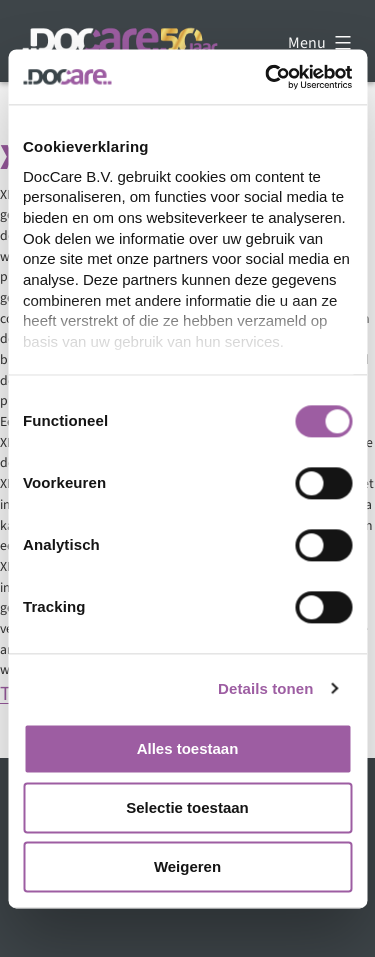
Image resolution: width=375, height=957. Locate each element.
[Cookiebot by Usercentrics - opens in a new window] (267, 77)
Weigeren (187, 866)
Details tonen (265, 688)
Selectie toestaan (187, 807)
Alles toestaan (188, 748)
